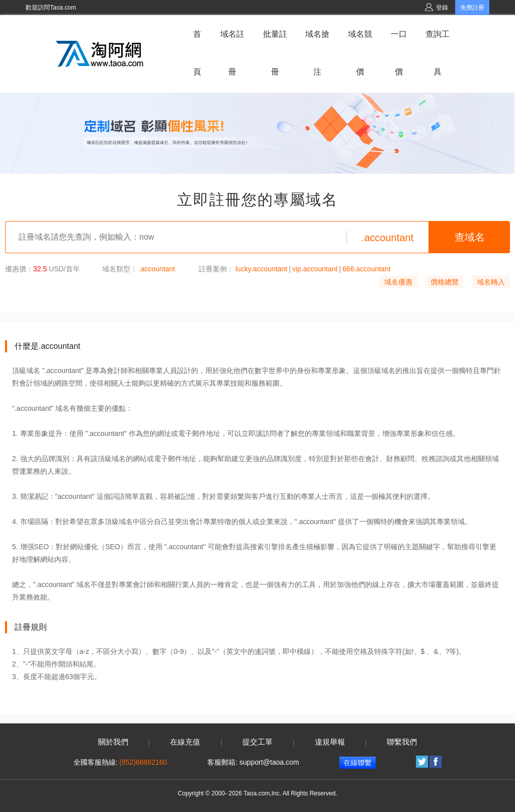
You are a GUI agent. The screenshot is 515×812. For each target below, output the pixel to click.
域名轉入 (491, 282)
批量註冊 (275, 53)
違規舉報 (330, 742)
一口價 (399, 53)
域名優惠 (398, 282)
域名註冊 (232, 53)
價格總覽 (445, 282)
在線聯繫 (358, 763)
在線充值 (185, 742)
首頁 (197, 53)
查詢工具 (438, 53)
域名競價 (360, 53)
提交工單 (257, 742)
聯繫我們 (402, 742)
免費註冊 (472, 8)
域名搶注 (317, 53)
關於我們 (113, 742)
